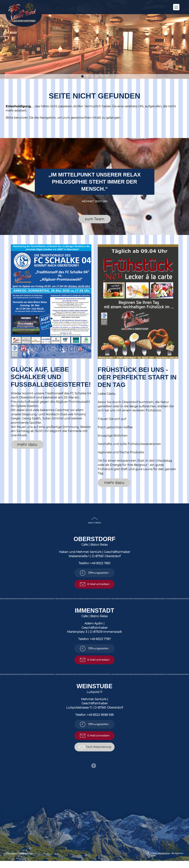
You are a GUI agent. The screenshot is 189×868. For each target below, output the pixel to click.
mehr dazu (27, 444)
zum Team (95, 219)
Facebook (94, 766)
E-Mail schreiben (98, 584)
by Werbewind (162, 853)
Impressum (12, 853)
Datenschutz (26, 853)
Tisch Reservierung (98, 747)
